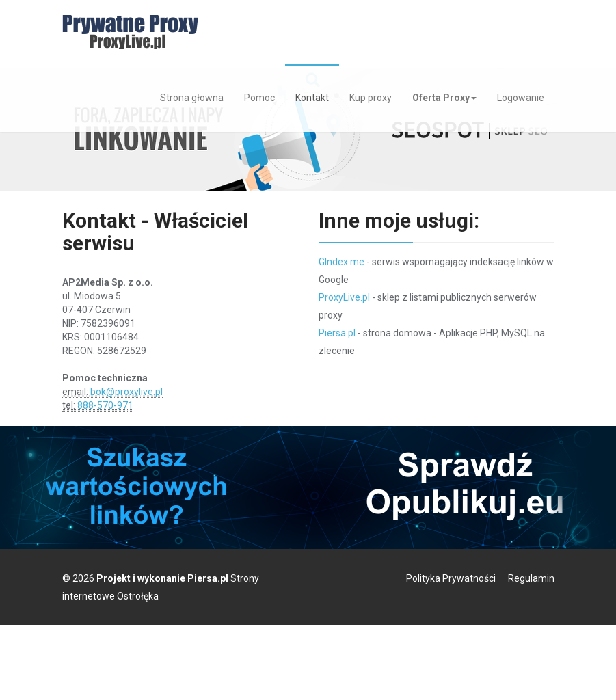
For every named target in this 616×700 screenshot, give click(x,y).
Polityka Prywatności (451, 578)
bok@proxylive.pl (126, 392)
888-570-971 (105, 405)
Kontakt (312, 98)
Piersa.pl (337, 333)
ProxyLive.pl (344, 297)
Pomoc (259, 98)
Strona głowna (192, 98)
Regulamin (531, 578)
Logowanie (521, 98)
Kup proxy (371, 98)
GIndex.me (342, 262)
